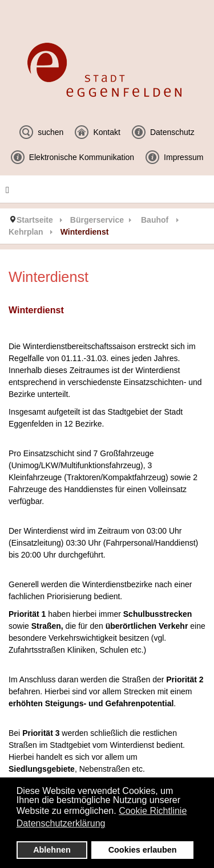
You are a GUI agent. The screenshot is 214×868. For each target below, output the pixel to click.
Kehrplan (26, 232)
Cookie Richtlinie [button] (153, 811)
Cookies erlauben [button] (143, 850)
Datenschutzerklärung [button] (61, 823)
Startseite (35, 220)
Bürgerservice (97, 220)
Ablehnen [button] (52, 850)
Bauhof (155, 220)
